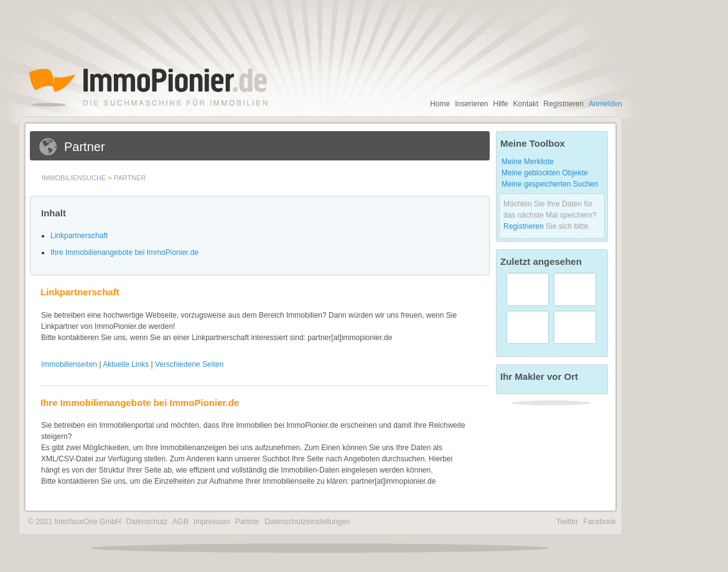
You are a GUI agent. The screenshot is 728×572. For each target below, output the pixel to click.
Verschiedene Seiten (189, 364)
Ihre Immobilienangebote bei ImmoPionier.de (124, 252)
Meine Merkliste (528, 162)
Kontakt (526, 104)
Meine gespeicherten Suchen (550, 184)
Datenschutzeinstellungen (307, 522)
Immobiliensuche (74, 178)
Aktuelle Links (126, 364)
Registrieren (563, 104)
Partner (130, 178)
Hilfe (501, 104)
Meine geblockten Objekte (545, 173)
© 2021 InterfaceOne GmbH (75, 522)
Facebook (600, 522)
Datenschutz (147, 522)
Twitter (567, 522)
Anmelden (605, 104)
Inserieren (471, 104)
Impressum (212, 522)
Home (440, 104)
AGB (180, 522)
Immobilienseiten (69, 364)
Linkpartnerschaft (79, 236)
